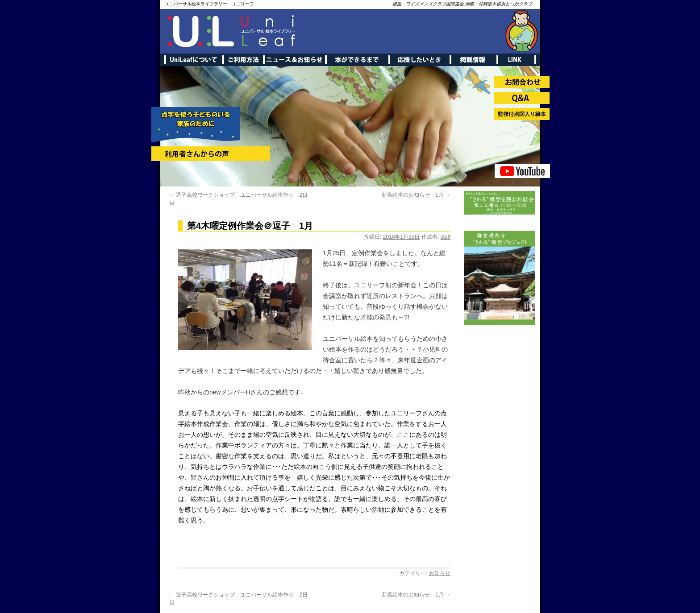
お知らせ (440, 573)
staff (446, 237)
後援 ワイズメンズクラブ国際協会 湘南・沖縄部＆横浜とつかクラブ (462, 4)
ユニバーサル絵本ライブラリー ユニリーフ (209, 4)
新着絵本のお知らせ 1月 (416, 195)
